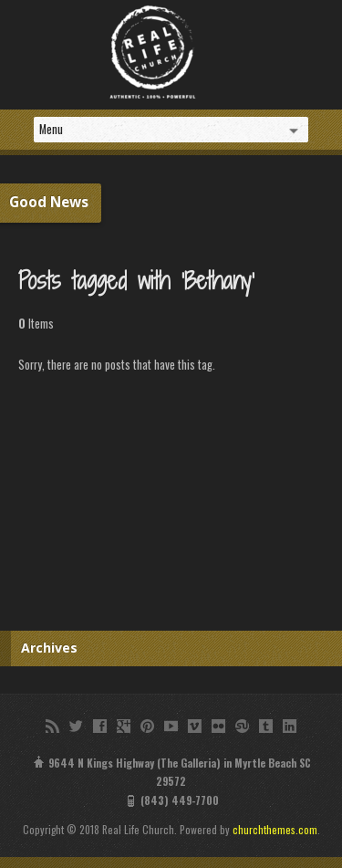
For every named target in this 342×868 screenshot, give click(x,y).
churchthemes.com (275, 829)
